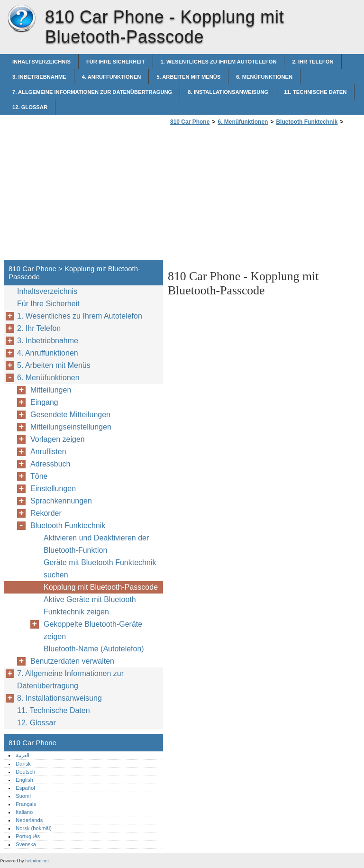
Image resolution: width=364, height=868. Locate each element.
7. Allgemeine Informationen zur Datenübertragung (92, 92)
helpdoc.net (37, 861)
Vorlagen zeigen (58, 439)
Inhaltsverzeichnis (41, 62)
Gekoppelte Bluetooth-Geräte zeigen (93, 630)
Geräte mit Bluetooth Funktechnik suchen (100, 569)
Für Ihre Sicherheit (116, 62)
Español (25, 788)
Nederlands (29, 820)
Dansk (23, 764)
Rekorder (46, 513)
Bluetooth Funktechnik (307, 122)
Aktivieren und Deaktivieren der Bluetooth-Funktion (96, 544)
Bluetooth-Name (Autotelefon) (94, 649)
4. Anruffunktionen (112, 77)
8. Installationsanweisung (228, 92)
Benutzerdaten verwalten (72, 661)
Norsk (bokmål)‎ (34, 828)
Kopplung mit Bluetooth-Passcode (101, 587)
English (24, 780)
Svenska (26, 844)
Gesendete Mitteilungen (70, 415)
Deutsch (25, 772)
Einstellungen (53, 489)
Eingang (44, 402)
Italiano (24, 812)
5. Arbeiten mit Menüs (188, 77)
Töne (39, 476)
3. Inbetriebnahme (39, 77)
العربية (23, 755)
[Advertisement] (247, 195)
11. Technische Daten (315, 92)
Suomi (23, 796)
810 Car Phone (21, 19)
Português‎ (28, 836)
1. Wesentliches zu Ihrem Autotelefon (219, 62)
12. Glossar (30, 107)
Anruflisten (48, 452)
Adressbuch (50, 464)
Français (26, 804)
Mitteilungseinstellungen (71, 427)
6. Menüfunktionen (264, 77)
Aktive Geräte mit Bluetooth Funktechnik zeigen (90, 606)
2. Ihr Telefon (313, 62)
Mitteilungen (51, 390)
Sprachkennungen (61, 501)
